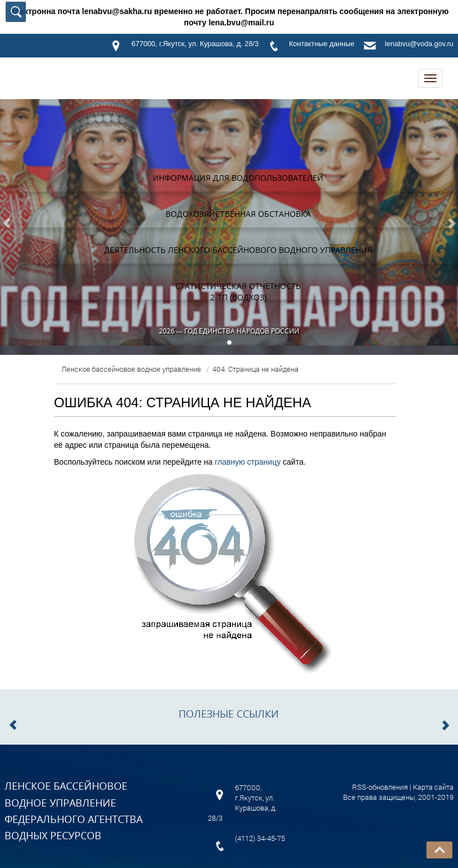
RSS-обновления (380, 787)
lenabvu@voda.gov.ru (419, 44)
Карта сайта (433, 787)
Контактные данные (322, 44)
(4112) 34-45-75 (260, 838)
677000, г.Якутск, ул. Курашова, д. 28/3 (195, 44)
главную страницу (248, 462)
